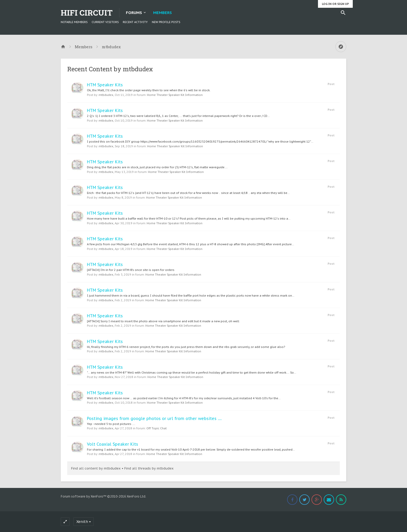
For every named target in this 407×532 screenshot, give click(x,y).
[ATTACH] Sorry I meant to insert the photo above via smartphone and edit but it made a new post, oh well (163, 321)
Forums (134, 13)
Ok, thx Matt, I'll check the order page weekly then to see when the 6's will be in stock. (149, 90)
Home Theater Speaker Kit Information (175, 95)
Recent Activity (135, 22)
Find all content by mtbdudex (96, 468)
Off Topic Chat (157, 428)
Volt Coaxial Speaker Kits (113, 444)
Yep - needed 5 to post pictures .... (111, 424)
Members (162, 13)
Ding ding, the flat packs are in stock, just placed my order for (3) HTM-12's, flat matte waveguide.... (157, 167)
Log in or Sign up (335, 4)
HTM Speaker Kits (105, 85)
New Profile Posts (166, 22)
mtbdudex (106, 95)
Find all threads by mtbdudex (149, 468)
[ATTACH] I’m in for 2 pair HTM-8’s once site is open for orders (131, 270)
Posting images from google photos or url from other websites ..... (154, 418)
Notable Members (74, 22)
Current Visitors (105, 22)
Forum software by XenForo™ (103, 496)
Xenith (82, 522)
